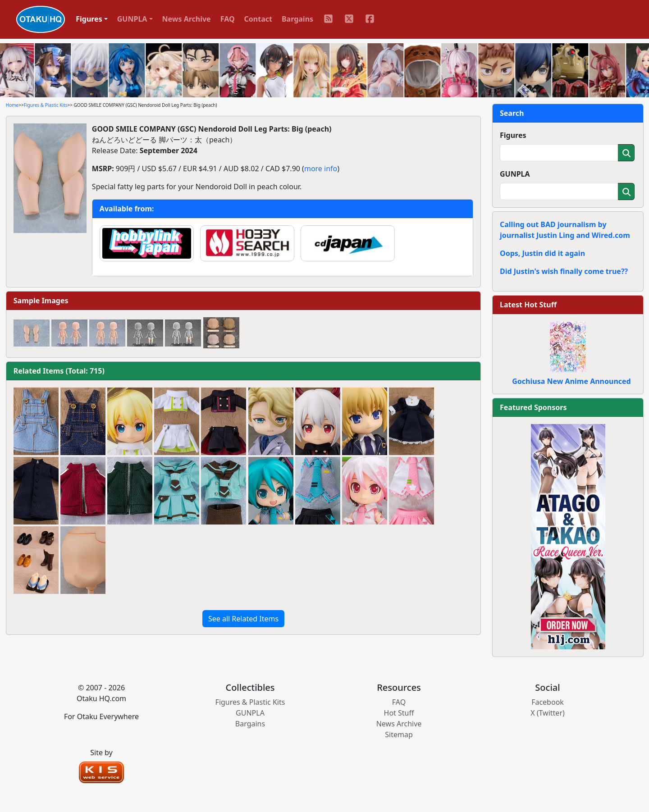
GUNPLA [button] (132, 19)
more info (321, 169)
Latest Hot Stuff (528, 305)
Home (12, 105)
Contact (258, 19)
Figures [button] (89, 19)
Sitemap (399, 734)
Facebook (548, 702)
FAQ (228, 19)
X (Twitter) (548, 713)
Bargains (297, 19)
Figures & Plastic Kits (46, 105)
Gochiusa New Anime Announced (571, 381)
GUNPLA (515, 174)
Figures (513, 135)
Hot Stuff (399, 713)
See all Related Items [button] (243, 619)
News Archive (187, 19)
